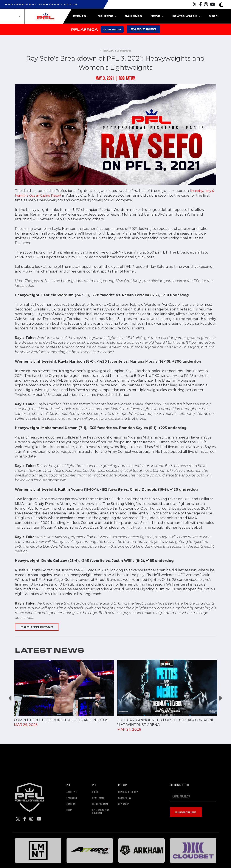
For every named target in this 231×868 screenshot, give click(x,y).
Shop (213, 16)
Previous (11, 698)
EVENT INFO (143, 29)
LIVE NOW (112, 29)
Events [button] (81, 16)
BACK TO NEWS (37, 627)
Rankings (133, 16)
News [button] (157, 16)
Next (221, 698)
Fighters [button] (107, 16)
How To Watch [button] (186, 16)
